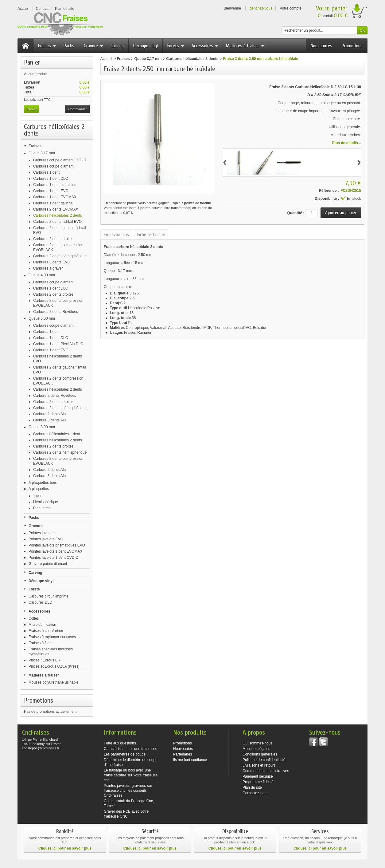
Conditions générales (260, 754)
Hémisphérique (46, 502)
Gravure (93, 46)
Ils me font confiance (190, 760)
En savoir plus (116, 235)
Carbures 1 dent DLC (51, 179)
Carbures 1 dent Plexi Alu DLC (58, 344)
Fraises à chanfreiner (46, 631)
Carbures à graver (48, 268)
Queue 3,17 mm (42, 153)
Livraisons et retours (259, 765)
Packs (69, 46)
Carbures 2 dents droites (53, 239)
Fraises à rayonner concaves (52, 637)
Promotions (352, 46)
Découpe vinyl (146, 46)
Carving (117, 46)
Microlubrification (42, 625)
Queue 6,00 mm (42, 318)
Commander (78, 109)
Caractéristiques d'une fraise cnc (130, 749)
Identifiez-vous (261, 8)
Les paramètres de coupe (125, 754)
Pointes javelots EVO (46, 539)
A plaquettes (39, 489)
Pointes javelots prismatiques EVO (57, 545)
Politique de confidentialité (264, 760)
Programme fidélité (258, 782)
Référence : (329, 191)
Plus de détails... (347, 143)
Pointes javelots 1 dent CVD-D (53, 558)
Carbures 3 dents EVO (52, 262)
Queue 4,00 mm (42, 275)
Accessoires (205, 46)
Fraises (47, 46)
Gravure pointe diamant (48, 564)
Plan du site (252, 787)
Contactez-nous (255, 793)
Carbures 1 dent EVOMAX (55, 197)
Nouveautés (321, 46)
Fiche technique (151, 235)
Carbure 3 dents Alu (49, 420)
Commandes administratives (266, 771)
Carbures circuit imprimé (49, 596)
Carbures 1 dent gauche (53, 203)
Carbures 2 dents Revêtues (56, 312)
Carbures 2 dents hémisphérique (60, 256)
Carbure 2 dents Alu (49, 414)
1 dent (38, 496)
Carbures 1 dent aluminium (55, 185)
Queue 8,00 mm (42, 427)
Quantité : (296, 213)
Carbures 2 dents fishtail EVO (57, 222)
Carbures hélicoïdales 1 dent (57, 434)
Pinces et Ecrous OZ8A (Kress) (54, 666)
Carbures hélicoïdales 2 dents (58, 215)
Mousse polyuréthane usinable (54, 682)
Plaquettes (42, 508)
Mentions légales (256, 749)
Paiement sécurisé (258, 776)
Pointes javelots (41, 533)
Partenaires (183, 754)
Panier (32, 62)
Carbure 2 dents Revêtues (55, 396)
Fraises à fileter (41, 643)
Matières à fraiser (245, 46)
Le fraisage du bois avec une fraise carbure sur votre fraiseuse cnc (131, 775)
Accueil (106, 59)
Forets (176, 46)
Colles (34, 618)
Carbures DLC (40, 602)
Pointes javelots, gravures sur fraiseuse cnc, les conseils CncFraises (128, 791)
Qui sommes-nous (257, 743)
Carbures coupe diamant (53, 166)
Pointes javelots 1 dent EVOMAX (55, 551)
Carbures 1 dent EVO (51, 191)
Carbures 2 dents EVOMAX (56, 209)
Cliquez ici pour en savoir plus (65, 848)
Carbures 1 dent (46, 172)
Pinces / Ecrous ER (44, 660)
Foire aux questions (120, 743)
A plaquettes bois (43, 483)
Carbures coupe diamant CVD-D (60, 160)
